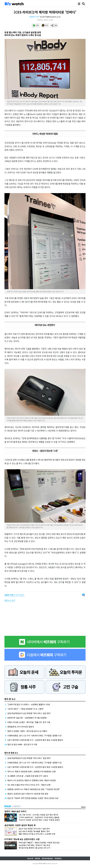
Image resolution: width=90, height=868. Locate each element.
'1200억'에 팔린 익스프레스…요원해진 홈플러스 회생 (29, 704)
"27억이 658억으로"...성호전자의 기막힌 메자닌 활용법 (39, 817)
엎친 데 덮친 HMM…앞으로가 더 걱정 (22, 744)
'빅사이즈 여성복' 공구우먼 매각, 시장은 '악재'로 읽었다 (39, 820)
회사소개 (30, 858)
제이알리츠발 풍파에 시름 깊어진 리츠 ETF (34, 848)
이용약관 (37, 858)
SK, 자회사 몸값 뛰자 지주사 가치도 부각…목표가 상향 (29, 785)
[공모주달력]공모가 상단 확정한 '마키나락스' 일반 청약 (29, 713)
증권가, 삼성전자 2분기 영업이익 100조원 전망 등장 (28, 794)
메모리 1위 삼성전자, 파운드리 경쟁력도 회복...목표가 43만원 (32, 780)
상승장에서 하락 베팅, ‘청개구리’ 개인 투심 (34, 845)
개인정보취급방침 (47, 858)
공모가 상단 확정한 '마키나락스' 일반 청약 (34, 829)
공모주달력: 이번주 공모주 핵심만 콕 (20, 825)
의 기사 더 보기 (14, 595)
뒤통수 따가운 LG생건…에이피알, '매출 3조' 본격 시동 (29, 722)
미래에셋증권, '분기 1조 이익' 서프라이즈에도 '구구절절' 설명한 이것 (34, 736)
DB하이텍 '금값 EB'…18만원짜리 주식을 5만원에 (27, 718)
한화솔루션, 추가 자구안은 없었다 (21, 727)
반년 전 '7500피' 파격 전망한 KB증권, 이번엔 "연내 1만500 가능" (33, 798)
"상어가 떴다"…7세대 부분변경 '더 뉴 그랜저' (25, 709)
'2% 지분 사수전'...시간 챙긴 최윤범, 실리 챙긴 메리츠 (38, 815)
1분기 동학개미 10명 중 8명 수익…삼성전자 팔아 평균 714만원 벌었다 (35, 740)
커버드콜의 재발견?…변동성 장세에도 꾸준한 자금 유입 (39, 843)
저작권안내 (58, 858)
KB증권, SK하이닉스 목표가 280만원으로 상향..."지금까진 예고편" (34, 789)
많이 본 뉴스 (10, 699)
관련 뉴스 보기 (10, 600)
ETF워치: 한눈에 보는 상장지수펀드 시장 (22, 839)
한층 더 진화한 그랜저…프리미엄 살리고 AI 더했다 (27, 731)
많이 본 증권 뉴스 (11, 753)
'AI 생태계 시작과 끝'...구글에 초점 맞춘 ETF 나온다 (28, 776)
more (83, 807)
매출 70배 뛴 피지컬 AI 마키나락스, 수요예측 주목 (37, 834)
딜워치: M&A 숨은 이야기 (15, 811)
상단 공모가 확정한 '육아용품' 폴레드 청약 (34, 831)
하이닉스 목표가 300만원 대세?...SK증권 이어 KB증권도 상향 (32, 771)
